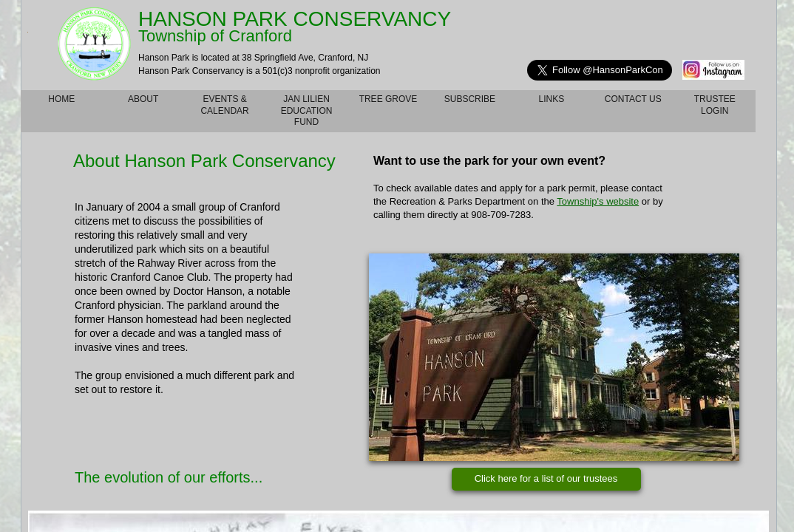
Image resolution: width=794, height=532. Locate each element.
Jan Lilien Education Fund (307, 110)
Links (552, 99)
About (143, 99)
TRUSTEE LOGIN (715, 105)
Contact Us (633, 99)
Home (61, 99)
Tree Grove (388, 99)
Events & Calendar (224, 105)
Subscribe (470, 99)
